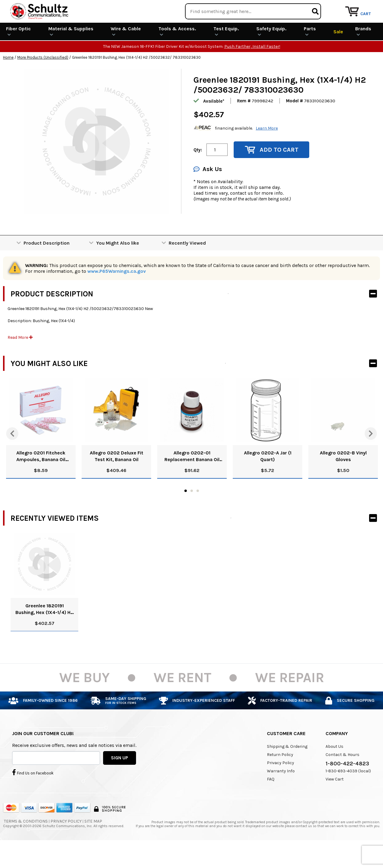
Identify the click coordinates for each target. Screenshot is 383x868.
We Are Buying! (264, 7)
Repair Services (364, 7)
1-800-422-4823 (347, 786)
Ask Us (208, 191)
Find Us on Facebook (33, 794)
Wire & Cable (126, 53)
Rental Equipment (314, 7)
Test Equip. (226, 53)
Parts (310, 53)
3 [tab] (198, 513)
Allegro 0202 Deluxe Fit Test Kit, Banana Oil (117, 478)
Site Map (93, 843)
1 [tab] (186, 513)
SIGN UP (120, 780)
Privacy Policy (281, 785)
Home (8, 79)
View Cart (335, 801)
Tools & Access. (177, 53)
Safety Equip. (271, 53)
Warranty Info (281, 793)
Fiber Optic (18, 53)
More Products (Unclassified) (43, 79)
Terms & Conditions (26, 843)
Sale (338, 53)
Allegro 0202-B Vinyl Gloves (343, 478)
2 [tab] (192, 513)
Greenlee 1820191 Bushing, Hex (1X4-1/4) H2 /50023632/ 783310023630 (44, 631)
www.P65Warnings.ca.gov (117, 293)
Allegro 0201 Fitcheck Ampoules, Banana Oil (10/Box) (41, 479)
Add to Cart (272, 172)
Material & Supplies (71, 53)
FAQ (271, 801)
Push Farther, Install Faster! (252, 69)
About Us (334, 769)
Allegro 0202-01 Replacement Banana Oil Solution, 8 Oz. (192, 479)
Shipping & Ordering (287, 769)
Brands (363, 53)
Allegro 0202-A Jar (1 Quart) (268, 478)
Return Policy (280, 777)
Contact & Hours (342, 777)
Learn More (267, 150)
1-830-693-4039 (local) (348, 793)
